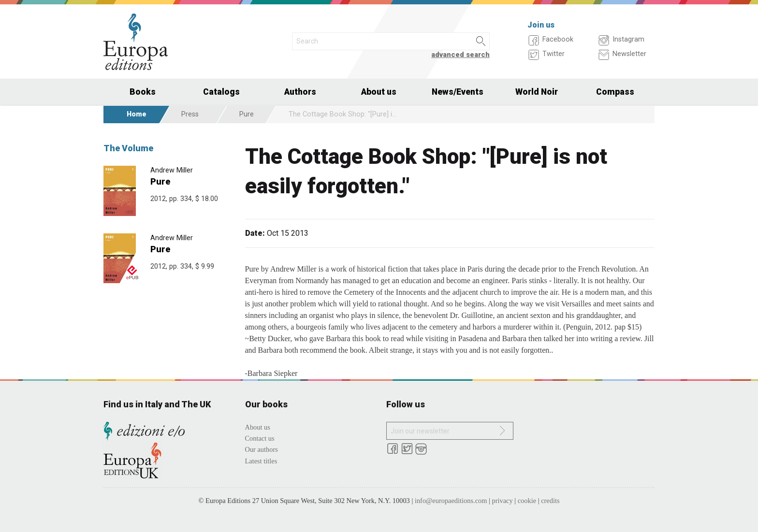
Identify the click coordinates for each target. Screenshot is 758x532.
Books (143, 92)
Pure (247, 114)
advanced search (460, 55)
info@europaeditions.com (451, 501)
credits (550, 501)
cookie (527, 501)
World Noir (537, 92)
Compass (615, 92)
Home (137, 114)
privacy (503, 501)
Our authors (262, 449)
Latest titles (261, 461)
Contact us (260, 438)
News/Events (458, 92)
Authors (300, 92)
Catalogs (221, 92)
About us (379, 92)
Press (190, 114)
